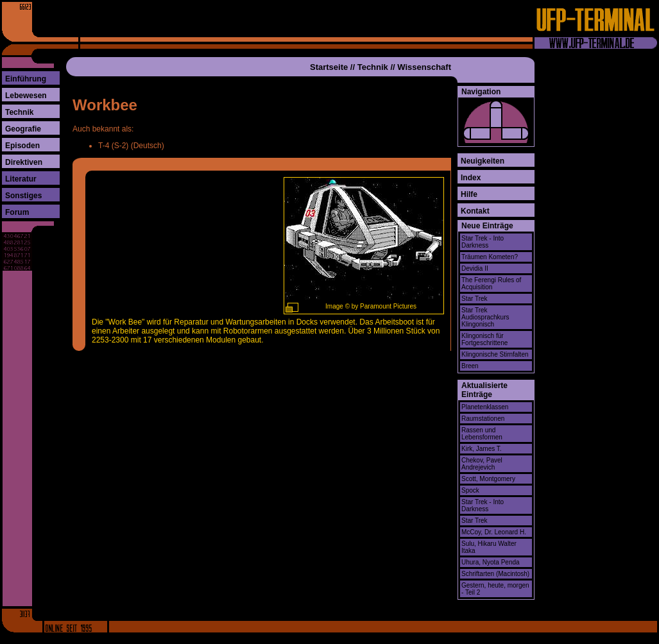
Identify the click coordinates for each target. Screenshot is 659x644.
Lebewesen (26, 96)
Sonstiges (23, 196)
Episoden (22, 146)
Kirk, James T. (482, 449)
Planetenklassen (485, 407)
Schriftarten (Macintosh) (495, 574)
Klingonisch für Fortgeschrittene (484, 339)
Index (471, 178)
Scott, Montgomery (488, 479)
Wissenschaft (424, 67)
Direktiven (24, 162)
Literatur (21, 179)
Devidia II (475, 268)
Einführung (26, 79)
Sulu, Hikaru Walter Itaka (489, 547)
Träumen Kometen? (490, 257)
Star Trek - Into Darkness (483, 242)
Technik (19, 112)
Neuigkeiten (483, 161)
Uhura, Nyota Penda (491, 562)
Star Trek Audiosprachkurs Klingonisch (485, 317)
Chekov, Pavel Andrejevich (482, 464)
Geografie (23, 129)
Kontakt (475, 211)
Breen (470, 366)
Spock (470, 490)
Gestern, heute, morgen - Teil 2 (495, 589)
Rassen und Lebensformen (482, 434)
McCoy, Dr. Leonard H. (494, 532)
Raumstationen (483, 419)
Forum (17, 212)
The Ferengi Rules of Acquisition (491, 284)
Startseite (329, 67)
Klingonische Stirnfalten (495, 354)
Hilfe (469, 194)
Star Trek (475, 299)
